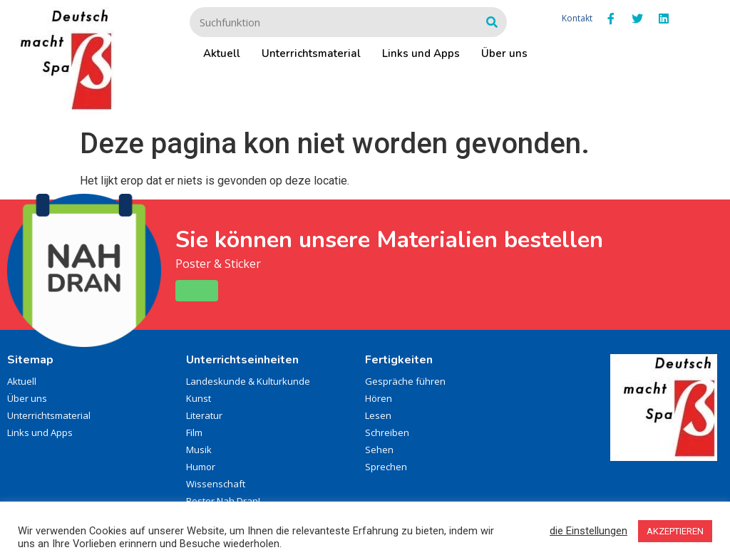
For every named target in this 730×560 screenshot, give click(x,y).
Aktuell (222, 53)
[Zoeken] (492, 22)
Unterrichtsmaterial (311, 53)
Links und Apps (421, 53)
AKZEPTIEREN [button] (675, 531)
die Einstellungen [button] (588, 531)
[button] (197, 291)
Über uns (504, 53)
